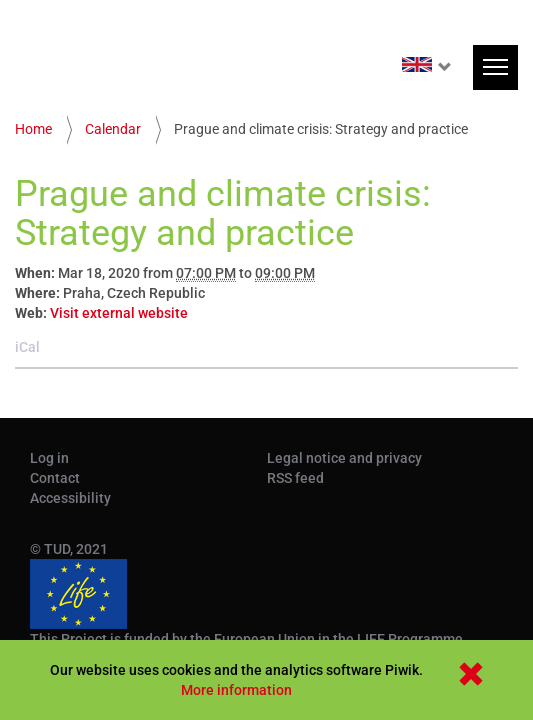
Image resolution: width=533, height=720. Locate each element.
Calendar (113, 129)
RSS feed (295, 478)
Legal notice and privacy (344, 458)
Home (33, 129)
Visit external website (119, 313)
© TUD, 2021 (69, 549)
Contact (55, 478)
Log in (49, 458)
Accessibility (70, 498)
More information (236, 690)
